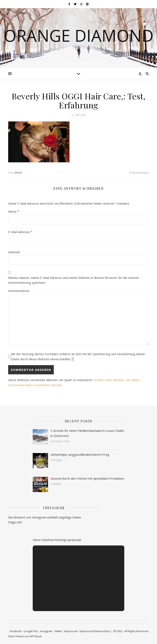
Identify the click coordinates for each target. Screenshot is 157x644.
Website (14, 252)
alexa (18, 172)
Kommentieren (19, 291)
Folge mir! (15, 522)
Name (14, 211)
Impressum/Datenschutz (95, 631)
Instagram (46, 631)
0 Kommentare (139, 173)
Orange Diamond (79, 35)
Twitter (58, 631)
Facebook (16, 631)
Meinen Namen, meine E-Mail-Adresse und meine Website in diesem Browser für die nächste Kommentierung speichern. (74, 280)
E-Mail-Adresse (20, 232)
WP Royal (35, 636)
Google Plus (31, 631)
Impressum (71, 631)
